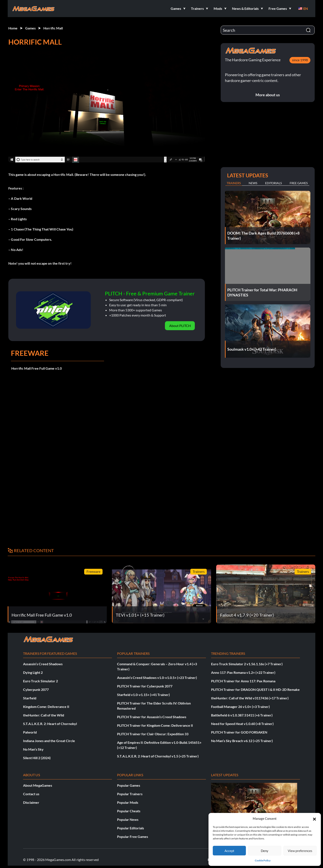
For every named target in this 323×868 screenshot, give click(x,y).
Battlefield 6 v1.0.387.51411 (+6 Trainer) (242, 715)
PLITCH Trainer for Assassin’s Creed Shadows (152, 717)
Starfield (30, 698)
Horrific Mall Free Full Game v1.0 (37, 368)
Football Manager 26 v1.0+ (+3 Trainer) (240, 707)
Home (13, 28)
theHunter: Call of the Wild (44, 715)
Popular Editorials (131, 828)
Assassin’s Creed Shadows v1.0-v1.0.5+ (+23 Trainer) (157, 678)
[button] (314, 818)
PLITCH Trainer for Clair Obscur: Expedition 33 (153, 734)
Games (30, 28)
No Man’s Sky (33, 749)
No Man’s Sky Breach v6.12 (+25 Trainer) (242, 741)
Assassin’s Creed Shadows (43, 664)
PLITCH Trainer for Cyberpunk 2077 (145, 686)
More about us (268, 95)
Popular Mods (128, 802)
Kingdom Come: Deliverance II (46, 707)
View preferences (300, 851)
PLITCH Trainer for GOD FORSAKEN (239, 732)
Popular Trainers (130, 794)
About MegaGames (38, 785)
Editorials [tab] (273, 183)
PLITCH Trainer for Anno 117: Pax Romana (243, 681)
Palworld (30, 732)
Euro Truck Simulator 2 (40, 681)
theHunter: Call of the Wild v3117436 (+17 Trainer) (250, 698)
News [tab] (253, 183)
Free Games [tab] (299, 183)
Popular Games (129, 785)
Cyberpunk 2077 (36, 689)
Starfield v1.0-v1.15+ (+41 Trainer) (143, 695)
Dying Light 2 (33, 672)
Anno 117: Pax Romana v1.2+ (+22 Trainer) (243, 672)
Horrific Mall (53, 28)
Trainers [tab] (234, 183)
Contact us (31, 794)
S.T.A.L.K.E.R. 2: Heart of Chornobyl (50, 724)
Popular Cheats (129, 811)
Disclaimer (31, 802)
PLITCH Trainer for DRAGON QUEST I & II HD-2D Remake (255, 689)
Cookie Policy (263, 860)
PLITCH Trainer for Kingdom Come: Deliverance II (155, 725)
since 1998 (300, 60)
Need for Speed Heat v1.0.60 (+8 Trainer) (242, 724)
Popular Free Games (133, 837)
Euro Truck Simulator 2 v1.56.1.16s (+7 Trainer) (247, 664)
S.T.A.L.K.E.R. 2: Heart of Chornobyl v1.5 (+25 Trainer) (158, 756)
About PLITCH (180, 326)
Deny (265, 851)
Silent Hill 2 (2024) (37, 758)
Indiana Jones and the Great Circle (49, 741)
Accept (229, 851)
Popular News (128, 819)
